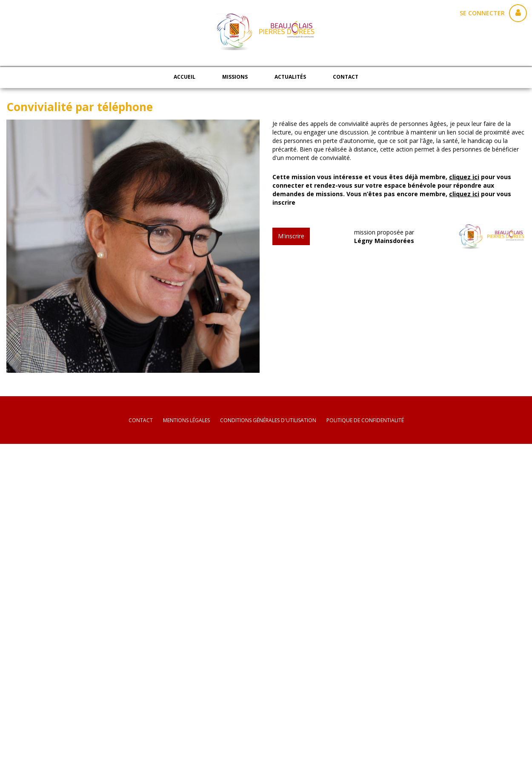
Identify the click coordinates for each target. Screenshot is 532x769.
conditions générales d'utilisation (268, 420)
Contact (346, 77)
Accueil (184, 77)
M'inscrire (291, 236)
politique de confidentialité (365, 420)
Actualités (290, 77)
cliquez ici (464, 177)
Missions (235, 77)
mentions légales (186, 420)
